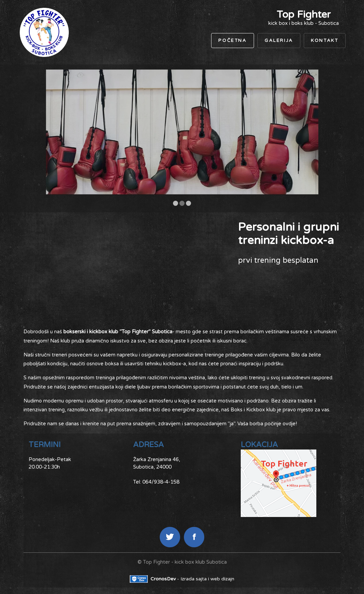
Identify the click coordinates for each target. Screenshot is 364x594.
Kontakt (325, 41)
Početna (232, 41)
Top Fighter (304, 14)
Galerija (279, 41)
